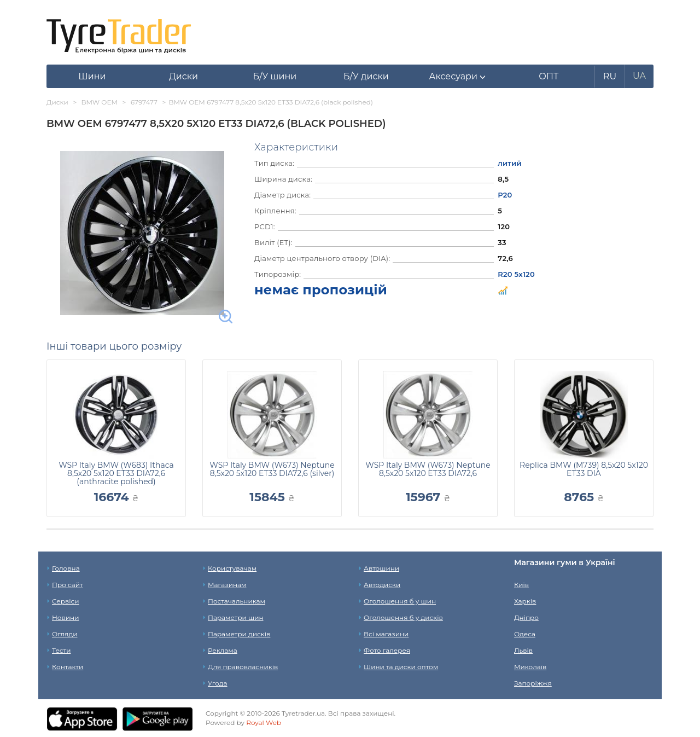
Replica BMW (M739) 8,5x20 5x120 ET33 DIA (584, 469)
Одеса (525, 634)
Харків (525, 601)
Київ (521, 585)
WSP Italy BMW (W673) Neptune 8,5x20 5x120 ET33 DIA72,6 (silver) (272, 469)
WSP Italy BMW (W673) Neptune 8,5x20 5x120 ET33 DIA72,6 (428, 469)
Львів (523, 650)
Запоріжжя (533, 683)
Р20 (505, 195)
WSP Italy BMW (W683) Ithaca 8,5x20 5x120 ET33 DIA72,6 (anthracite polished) (116, 473)
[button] (457, 77)
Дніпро (526, 617)
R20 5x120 (516, 274)
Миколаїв (530, 667)
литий (510, 163)
